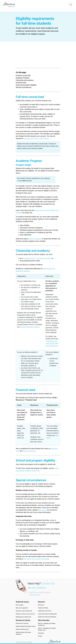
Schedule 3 (43, 510)
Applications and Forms (45, 611)
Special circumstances (24, 87)
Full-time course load (23, 75)
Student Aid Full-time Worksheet (47, 617)
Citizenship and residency (25, 80)
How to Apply (19, 605)
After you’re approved (22, 608)
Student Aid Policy (43, 608)
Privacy (40, 636)
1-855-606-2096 (35, 595)
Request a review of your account (25, 614)
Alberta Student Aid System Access (26, 626)
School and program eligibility (26, 85)
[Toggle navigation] (71, 5)
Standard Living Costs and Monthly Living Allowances (52, 343)
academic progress (35, 239)
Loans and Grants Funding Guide (47, 614)
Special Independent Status (30, 327)
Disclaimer (41, 633)
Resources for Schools (22, 623)
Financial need (21, 83)
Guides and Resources (22, 629)
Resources (41, 605)
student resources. (29, 451)
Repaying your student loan (23, 617)
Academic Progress (23, 78)
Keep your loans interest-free (24, 611)
